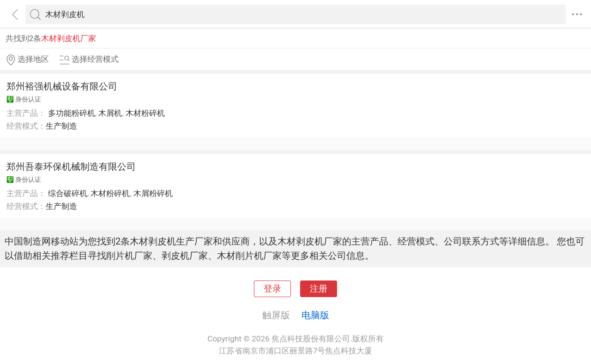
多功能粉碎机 (72, 113)
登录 (272, 289)
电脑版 (315, 315)
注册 (319, 289)
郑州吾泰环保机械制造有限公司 (71, 167)
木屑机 (110, 113)
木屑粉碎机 (153, 193)
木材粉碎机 (145, 113)
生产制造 (61, 126)
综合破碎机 (68, 193)
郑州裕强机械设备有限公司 (62, 86)
